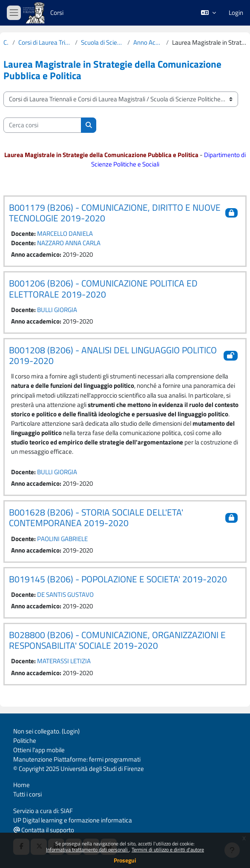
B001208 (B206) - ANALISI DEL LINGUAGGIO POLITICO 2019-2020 (113, 355)
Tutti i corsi (27, 794)
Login (236, 13)
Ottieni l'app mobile (39, 750)
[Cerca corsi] (42, 125)
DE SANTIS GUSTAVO (65, 594)
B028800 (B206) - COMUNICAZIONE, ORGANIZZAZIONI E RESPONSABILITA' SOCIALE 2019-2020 (117, 640)
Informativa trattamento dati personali (88, 849)
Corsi (57, 13)
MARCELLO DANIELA (65, 233)
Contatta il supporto (44, 830)
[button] (208, 13)
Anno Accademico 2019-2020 (148, 43)
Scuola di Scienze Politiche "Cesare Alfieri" (102, 43)
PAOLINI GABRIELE (62, 539)
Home (22, 785)
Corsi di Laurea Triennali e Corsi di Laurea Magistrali (45, 43)
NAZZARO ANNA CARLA (69, 243)
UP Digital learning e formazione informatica (73, 820)
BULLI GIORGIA (57, 310)
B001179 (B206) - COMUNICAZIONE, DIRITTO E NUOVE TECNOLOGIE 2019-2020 (115, 213)
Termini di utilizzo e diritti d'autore (168, 849)
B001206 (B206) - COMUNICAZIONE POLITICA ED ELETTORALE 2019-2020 (103, 288)
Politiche (25, 741)
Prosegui (125, 860)
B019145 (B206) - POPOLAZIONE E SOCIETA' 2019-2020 (118, 579)
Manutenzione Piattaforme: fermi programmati (77, 759)
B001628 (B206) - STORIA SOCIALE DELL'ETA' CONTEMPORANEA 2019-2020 (96, 517)
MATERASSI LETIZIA (64, 661)
